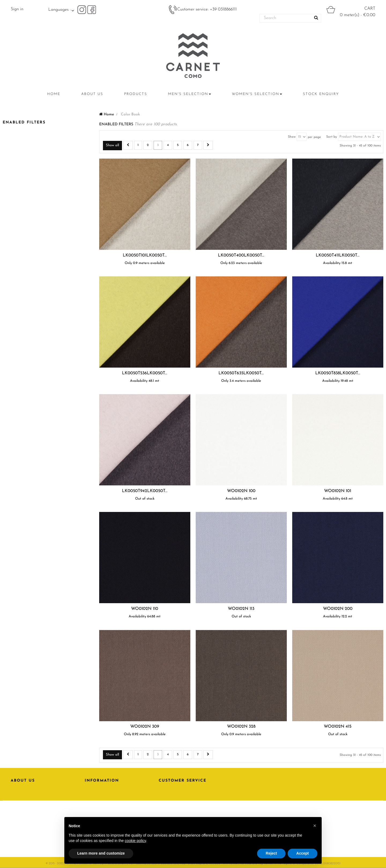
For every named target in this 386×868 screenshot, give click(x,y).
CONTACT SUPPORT (178, 790)
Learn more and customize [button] (101, 853)
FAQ (163, 808)
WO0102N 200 (338, 609)
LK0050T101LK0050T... (145, 255)
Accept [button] (303, 853)
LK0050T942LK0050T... (145, 491)
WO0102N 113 (241, 609)
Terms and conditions (111, 799)
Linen (17, 264)
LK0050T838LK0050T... (338, 373)
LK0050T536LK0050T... (145, 373)
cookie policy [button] (135, 841)
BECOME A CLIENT (178, 799)
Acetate (19, 295)
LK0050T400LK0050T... (241, 255)
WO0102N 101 (338, 491)
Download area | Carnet (114, 808)
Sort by (332, 137)
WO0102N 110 (145, 609)
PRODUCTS (22, 790)
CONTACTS (22, 799)
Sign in (17, 9)
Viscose (20, 272)
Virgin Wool (25, 310)
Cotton (20, 279)
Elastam (20, 287)
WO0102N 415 (338, 727)
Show (292, 137)
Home (107, 114)
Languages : (60, 10)
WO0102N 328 (241, 727)
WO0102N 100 (241, 491)
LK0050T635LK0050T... (241, 373)
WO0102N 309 (145, 727)
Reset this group (83, 316)
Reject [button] (271, 853)
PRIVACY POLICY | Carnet (111, 790)
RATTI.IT (18, 808)
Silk (16, 302)
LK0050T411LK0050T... (338, 255)
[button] (315, 826)
